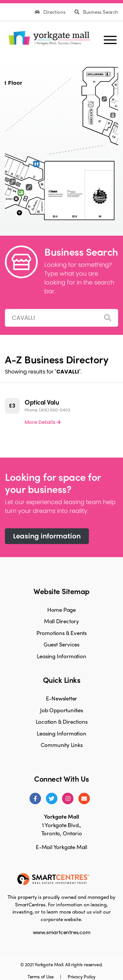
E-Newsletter (62, 698)
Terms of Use (41, 976)
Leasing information (47, 536)
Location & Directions (62, 721)
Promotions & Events (61, 633)
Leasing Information (61, 656)
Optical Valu (42, 402)
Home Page (61, 609)
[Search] (108, 318)
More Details (43, 422)
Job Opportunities (61, 710)
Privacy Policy (82, 976)
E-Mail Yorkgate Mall (61, 847)
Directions (51, 12)
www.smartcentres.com (62, 932)
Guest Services (61, 644)
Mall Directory (61, 621)
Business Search (96, 12)
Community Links (62, 745)
